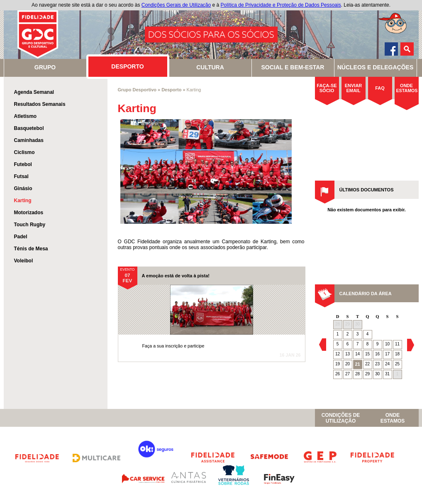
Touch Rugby (30, 225)
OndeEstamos (393, 418)
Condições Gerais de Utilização (176, 5)
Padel (21, 237)
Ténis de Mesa (31, 249)
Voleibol (24, 261)
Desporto (171, 90)
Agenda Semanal (34, 92)
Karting (23, 201)
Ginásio (23, 188)
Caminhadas (29, 140)
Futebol (23, 164)
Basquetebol (29, 128)
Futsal (21, 176)
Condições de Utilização (341, 418)
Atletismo (26, 116)
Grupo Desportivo (137, 90)
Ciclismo (24, 152)
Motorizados (29, 213)
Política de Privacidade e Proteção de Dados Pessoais (281, 5)
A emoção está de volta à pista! (176, 276)
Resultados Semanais (40, 104)
